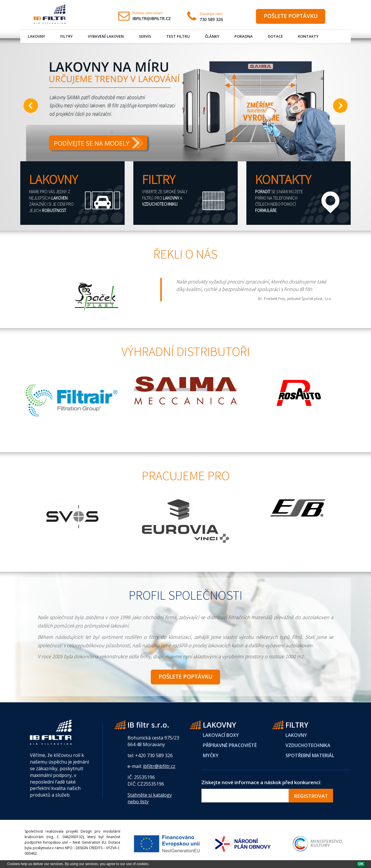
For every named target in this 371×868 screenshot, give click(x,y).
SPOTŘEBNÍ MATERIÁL (310, 755)
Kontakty (308, 36)
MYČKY (211, 755)
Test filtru (178, 36)
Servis (145, 36)
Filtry (67, 36)
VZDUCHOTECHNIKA (308, 745)
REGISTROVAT (311, 796)
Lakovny (37, 36)
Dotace (275, 36)
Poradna (244, 36)
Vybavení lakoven (106, 36)
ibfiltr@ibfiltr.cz (159, 766)
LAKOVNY (296, 735)
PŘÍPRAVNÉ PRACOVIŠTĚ (230, 745)
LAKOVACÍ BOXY (221, 735)
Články (212, 36)
